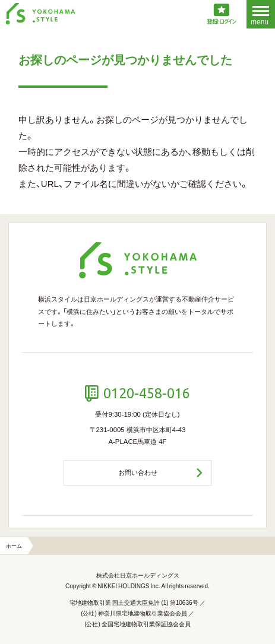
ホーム (14, 545)
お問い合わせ (138, 472)
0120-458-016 (147, 393)
